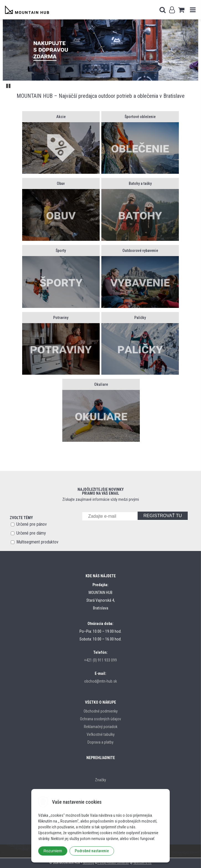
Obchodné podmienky (101, 711)
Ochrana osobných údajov (101, 719)
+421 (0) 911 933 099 (101, 660)
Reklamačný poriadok (101, 727)
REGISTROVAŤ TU (163, 516)
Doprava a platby (101, 742)
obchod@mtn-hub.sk (101, 681)
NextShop (88, 863)
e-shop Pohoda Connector (113, 863)
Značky (101, 780)
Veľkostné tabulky (101, 734)
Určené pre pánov (32, 524)
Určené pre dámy (31, 533)
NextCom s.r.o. (143, 863)
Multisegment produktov (37, 542)
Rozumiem (53, 851)
